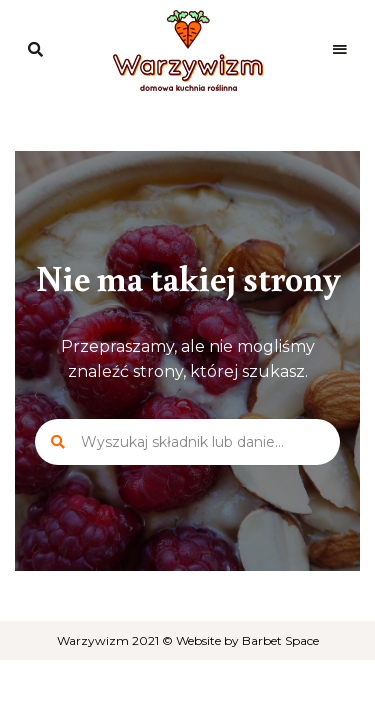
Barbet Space (280, 640)
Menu (340, 50)
